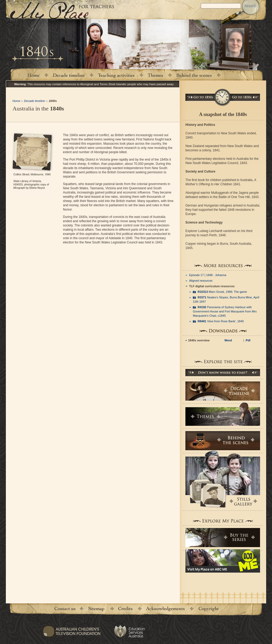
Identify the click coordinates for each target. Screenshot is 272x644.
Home (33, 75)
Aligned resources (201, 281)
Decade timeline (69, 75)
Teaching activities (116, 75)
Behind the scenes (194, 75)
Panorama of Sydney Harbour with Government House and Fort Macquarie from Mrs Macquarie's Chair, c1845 (225, 311)
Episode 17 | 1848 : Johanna (208, 275)
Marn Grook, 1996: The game (222, 292)
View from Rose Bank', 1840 (221, 321)
